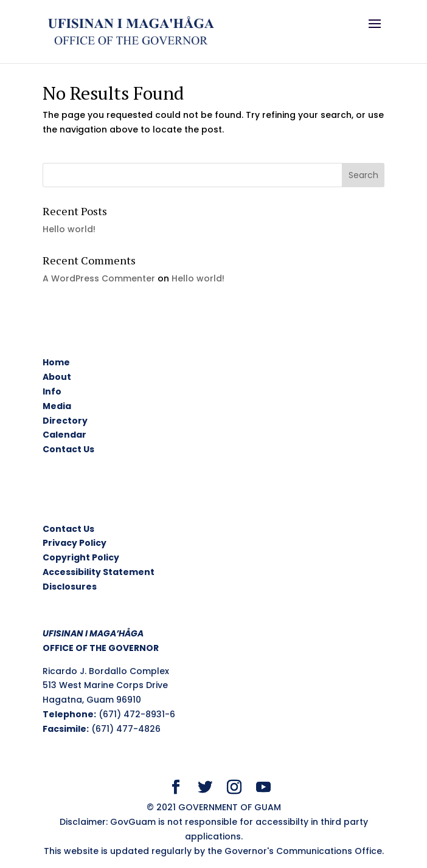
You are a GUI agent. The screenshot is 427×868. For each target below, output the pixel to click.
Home (56, 362)
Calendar (64, 435)
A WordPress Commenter (99, 278)
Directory (65, 421)
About (57, 377)
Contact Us (68, 449)
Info (52, 391)
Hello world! (69, 229)
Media (57, 406)
